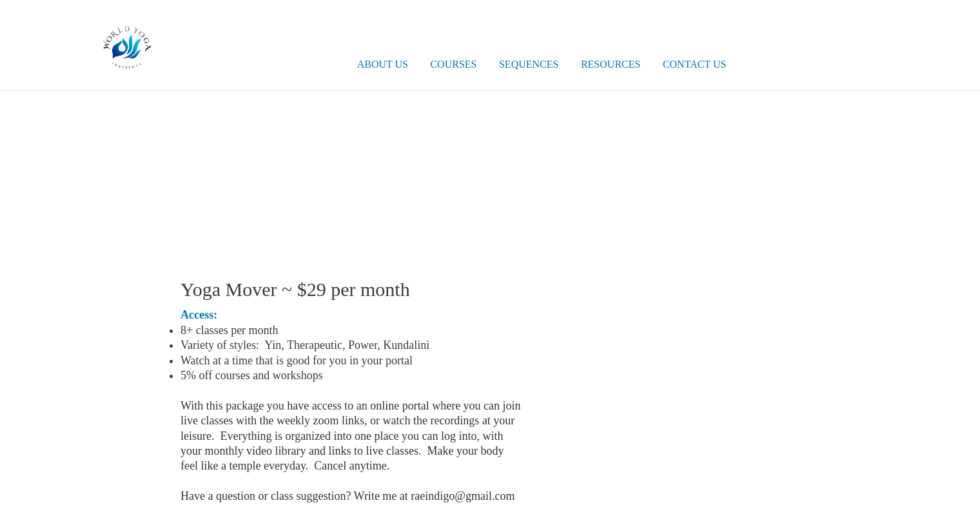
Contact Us (694, 64)
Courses (453, 64)
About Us (383, 64)
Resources (611, 64)
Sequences (529, 64)
